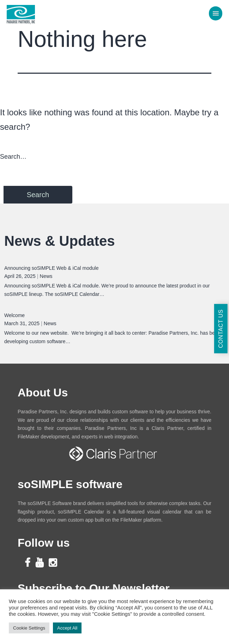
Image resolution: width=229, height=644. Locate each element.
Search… (13, 157)
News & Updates (59, 241)
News (46, 276)
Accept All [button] (67, 628)
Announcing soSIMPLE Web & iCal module (51, 268)
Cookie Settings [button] (29, 628)
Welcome (14, 315)
